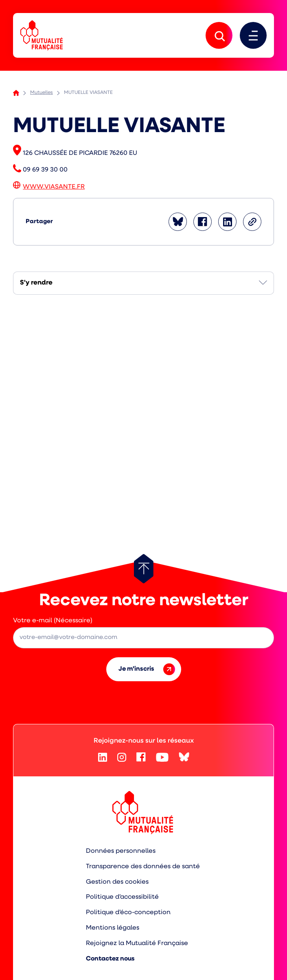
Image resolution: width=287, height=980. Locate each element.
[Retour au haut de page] (144, 569)
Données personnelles (121, 851)
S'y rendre (36, 283)
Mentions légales (113, 928)
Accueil (16, 93)
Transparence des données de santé (143, 867)
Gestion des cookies (117, 882)
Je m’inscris (147, 669)
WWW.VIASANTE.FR (54, 187)
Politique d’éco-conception (128, 913)
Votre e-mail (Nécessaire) (53, 621)
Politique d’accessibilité (122, 897)
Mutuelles (42, 93)
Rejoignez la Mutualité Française (137, 943)
